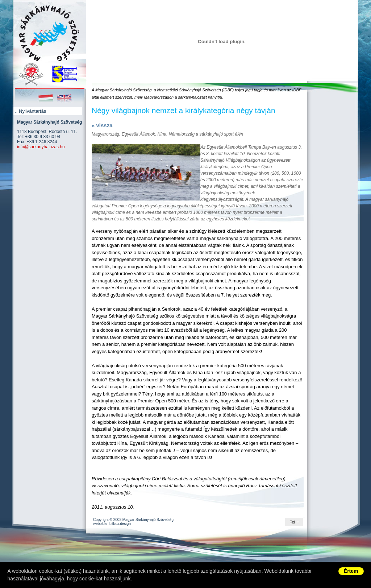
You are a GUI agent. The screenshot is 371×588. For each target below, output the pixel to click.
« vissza (102, 125)
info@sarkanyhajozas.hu (41, 147)
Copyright (101, 520)
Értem (351, 571)
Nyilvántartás (32, 111)
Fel (292, 522)
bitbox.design (120, 524)
